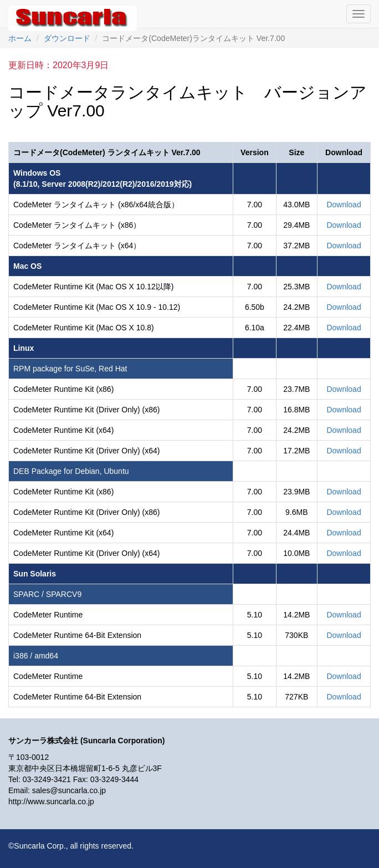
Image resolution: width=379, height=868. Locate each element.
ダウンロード (67, 38)
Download (344, 205)
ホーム (20, 38)
